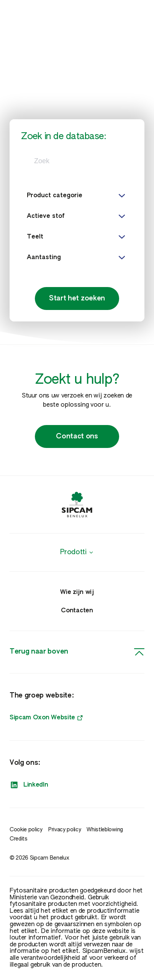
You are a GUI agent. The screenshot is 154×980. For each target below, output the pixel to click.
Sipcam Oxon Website (46, 718)
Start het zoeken (77, 299)
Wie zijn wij (77, 592)
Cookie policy (26, 830)
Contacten (77, 611)
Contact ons (77, 436)
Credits (19, 839)
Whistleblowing (105, 830)
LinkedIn (29, 785)
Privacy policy (65, 830)
